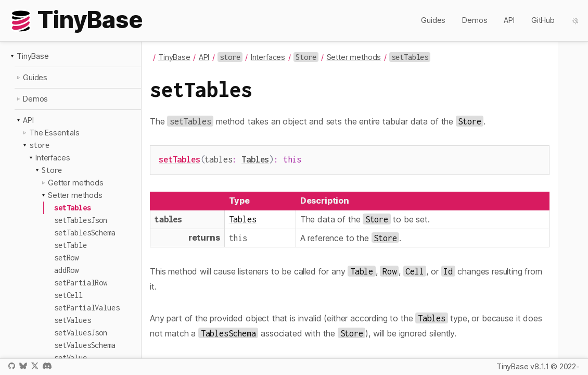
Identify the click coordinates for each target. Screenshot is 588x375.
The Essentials (54, 133)
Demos (475, 20)
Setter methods (75, 195)
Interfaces (53, 158)
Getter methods (76, 183)
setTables (180, 159)
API (509, 20)
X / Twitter (35, 366)
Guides (433, 20)
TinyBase (33, 56)
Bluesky (23, 366)
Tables (255, 159)
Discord (47, 366)
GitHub (543, 20)
